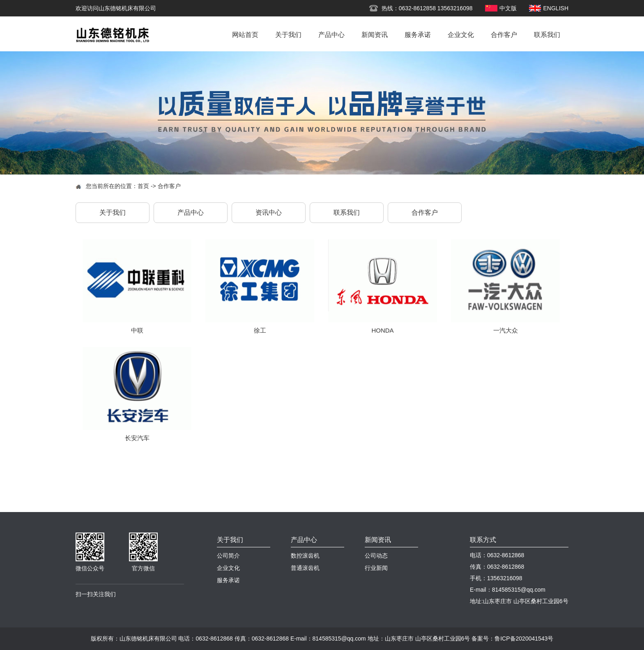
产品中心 (331, 35)
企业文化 (461, 35)
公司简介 (228, 556)
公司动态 (376, 556)
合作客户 (504, 35)
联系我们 (547, 35)
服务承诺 (418, 35)
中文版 (508, 8)
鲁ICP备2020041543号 (524, 639)
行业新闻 (376, 568)
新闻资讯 (375, 35)
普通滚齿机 (305, 568)
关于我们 (288, 35)
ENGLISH (556, 8)
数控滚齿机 (305, 556)
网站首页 (245, 35)
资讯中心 (269, 212)
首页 (143, 186)
